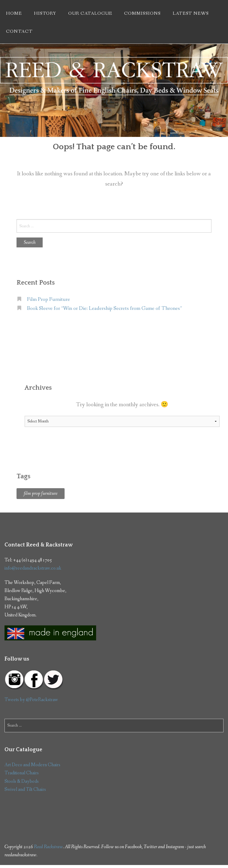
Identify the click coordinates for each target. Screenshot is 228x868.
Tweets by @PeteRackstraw (31, 700)
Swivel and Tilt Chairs (25, 789)
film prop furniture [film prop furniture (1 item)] (41, 493)
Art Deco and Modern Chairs (32, 765)
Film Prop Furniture (49, 299)
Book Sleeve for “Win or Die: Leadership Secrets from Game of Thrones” (105, 308)
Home (14, 14)
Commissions (142, 14)
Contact (19, 32)
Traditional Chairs (22, 773)
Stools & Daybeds (22, 781)
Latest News (191, 14)
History (45, 14)
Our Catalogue (90, 14)
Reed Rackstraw (48, 847)
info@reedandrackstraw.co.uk (33, 568)
